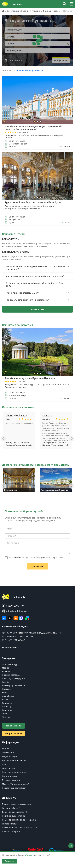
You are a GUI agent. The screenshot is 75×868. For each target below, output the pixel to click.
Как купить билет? (11, 808)
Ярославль (7, 703)
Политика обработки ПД (14, 816)
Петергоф (7, 706)
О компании (8, 753)
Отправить (37, 566)
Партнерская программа (14, 772)
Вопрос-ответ (9, 768)
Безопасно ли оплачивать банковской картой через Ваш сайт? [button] (34, 284)
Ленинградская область (14, 685)
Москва (6, 668)
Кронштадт (7, 710)
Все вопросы (37, 309)
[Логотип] (13, 4)
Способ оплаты (9, 824)
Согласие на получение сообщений (19, 820)
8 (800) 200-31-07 (13, 606)
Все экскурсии (14, 726)
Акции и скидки (10, 756)
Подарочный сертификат (14, 788)
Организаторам (10, 776)
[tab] (37, 268)
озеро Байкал (9, 696)
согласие (18, 558)
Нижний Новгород (11, 675)
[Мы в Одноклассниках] (16, 618)
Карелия (6, 671)
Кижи (5, 692)
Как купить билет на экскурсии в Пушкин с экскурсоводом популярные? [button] (35, 268)
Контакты (7, 749)
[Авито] (27, 618)
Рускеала (6, 689)
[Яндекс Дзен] (10, 618)
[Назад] (3, 439)
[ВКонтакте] (4, 618)
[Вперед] (72, 439)
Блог (4, 764)
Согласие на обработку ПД (15, 812)
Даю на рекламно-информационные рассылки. (37, 558)
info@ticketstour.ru (14, 611)
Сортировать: (9, 71)
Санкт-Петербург (10, 664)
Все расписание (14, 733)
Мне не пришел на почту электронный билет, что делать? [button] (35, 276)
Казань (6, 682)
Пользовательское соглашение (17, 804)
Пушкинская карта (11, 780)
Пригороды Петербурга (13, 678)
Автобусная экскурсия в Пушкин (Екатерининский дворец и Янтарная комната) (19, 446)
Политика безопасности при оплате (19, 828)
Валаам (6, 699)
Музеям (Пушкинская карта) (15, 784)
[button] (71, 4)
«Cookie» (29, 855)
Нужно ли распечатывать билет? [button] (22, 293)
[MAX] (21, 618)
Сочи (5, 713)
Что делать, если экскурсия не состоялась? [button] (27, 300)
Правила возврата (11, 832)
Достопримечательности (14, 760)
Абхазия (6, 717)
